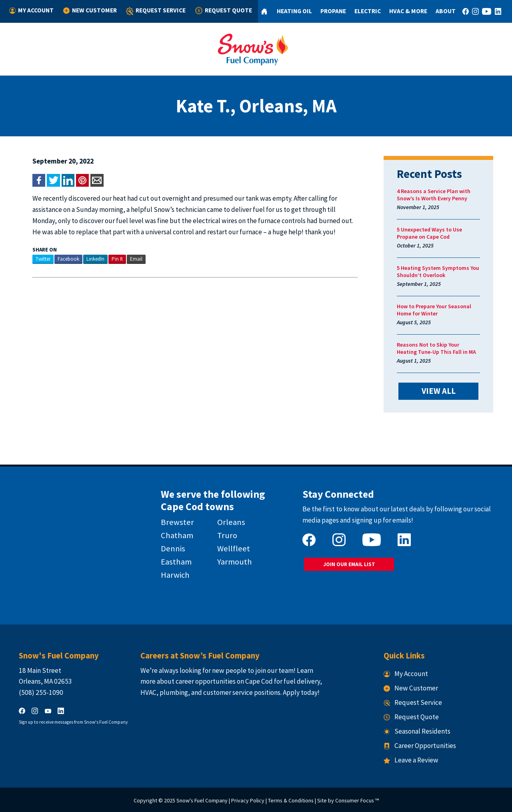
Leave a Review (411, 760)
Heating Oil (294, 11)
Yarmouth (235, 562)
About (446, 11)
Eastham (176, 562)
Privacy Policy (248, 800)
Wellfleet (234, 549)
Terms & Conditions (291, 800)
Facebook (68, 259)
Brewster (177, 522)
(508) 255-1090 (41, 692)
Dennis (173, 549)
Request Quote (224, 11)
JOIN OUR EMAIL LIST (349, 564)
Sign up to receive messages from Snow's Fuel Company (73, 722)
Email (136, 259)
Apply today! (301, 692)
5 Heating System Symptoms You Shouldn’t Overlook (438, 271)
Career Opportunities (420, 746)
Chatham (177, 535)
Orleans (231, 522)
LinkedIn (95, 259)
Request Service (156, 11)
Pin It (117, 259)
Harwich (175, 575)
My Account (31, 11)
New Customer (90, 11)
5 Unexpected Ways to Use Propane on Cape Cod (429, 233)
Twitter (43, 259)
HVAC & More (408, 11)
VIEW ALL (439, 391)
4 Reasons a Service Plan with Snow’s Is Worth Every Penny (434, 195)
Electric (368, 11)
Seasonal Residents (417, 731)
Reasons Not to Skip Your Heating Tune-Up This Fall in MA (436, 348)
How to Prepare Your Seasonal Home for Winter (434, 310)
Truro (227, 535)
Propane (333, 11)
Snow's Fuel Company (202, 800)
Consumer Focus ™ (357, 800)
